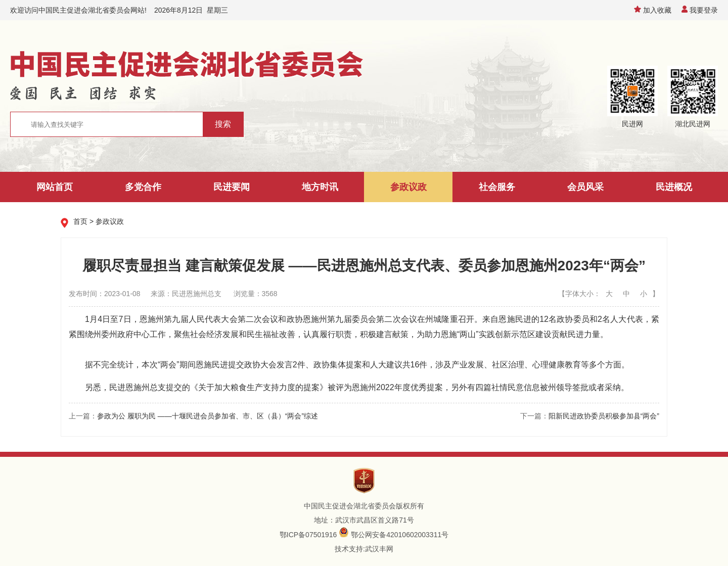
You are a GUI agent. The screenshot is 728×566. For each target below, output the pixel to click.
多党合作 (143, 187)
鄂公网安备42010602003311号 (400, 535)
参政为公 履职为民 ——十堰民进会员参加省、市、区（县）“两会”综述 (208, 416)
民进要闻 (232, 187)
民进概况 (674, 187)
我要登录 (700, 10)
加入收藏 (653, 10)
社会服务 (497, 187)
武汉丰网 (379, 549)
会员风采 (585, 187)
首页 (80, 221)
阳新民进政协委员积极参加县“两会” (604, 416)
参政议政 (408, 187)
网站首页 (55, 187)
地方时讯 (320, 187)
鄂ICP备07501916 (308, 535)
